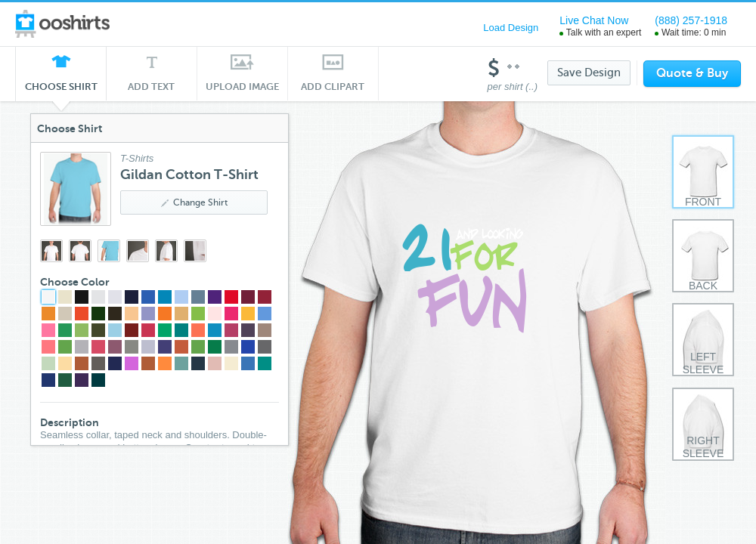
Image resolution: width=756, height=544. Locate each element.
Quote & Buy (692, 73)
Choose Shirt (61, 91)
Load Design (511, 28)
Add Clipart (333, 87)
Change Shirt (194, 202)
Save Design (589, 73)
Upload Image (243, 87)
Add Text (152, 87)
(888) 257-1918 (691, 20)
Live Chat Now (594, 20)
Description (70, 422)
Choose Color (75, 282)
